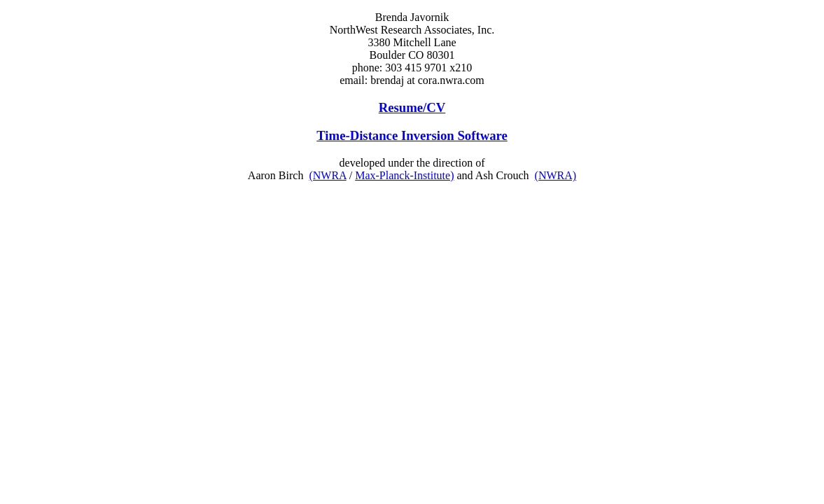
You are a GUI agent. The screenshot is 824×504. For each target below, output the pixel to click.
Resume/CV (412, 107)
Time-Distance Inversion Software (412, 135)
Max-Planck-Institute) (404, 175)
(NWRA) (556, 175)
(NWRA (327, 175)
